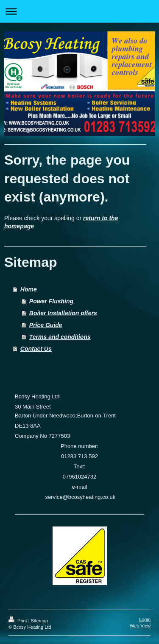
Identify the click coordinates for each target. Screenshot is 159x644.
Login (145, 619)
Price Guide (46, 325)
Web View (140, 626)
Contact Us (36, 349)
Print (18, 621)
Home (29, 289)
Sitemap (39, 621)
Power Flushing (51, 301)
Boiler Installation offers (63, 313)
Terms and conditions (60, 337)
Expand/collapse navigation (79, 11)
